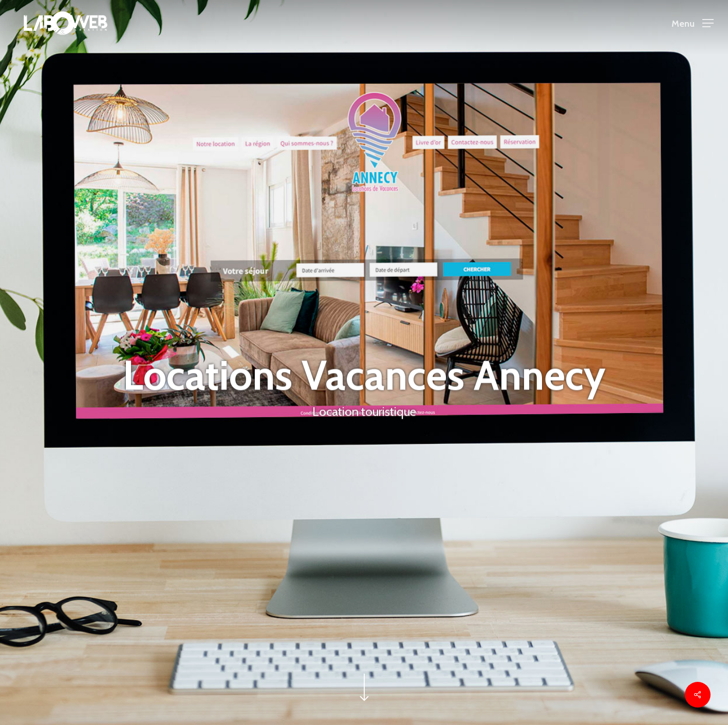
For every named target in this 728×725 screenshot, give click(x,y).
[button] (693, 23)
